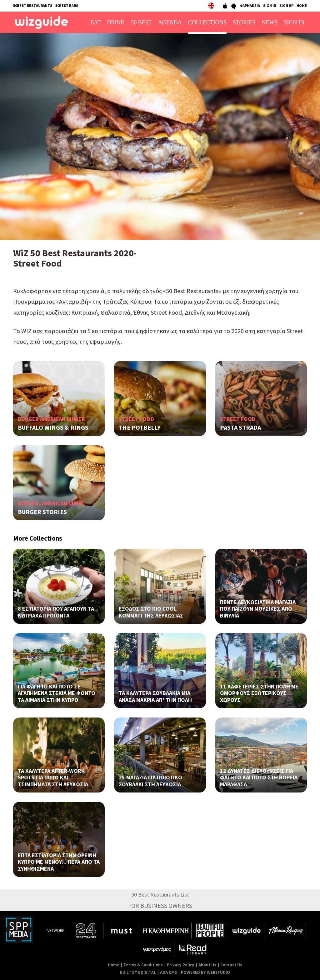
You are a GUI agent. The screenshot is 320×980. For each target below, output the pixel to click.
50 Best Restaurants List (160, 895)
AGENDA (170, 22)
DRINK (116, 22)
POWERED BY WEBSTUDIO (205, 972)
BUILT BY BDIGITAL (138, 972)
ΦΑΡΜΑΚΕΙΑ (250, 5)
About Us (207, 965)
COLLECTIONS (207, 22)
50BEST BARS (67, 5)
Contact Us (231, 965)
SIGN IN (270, 5)
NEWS (270, 22)
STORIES (244, 22)
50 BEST (141, 22)
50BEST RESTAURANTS (33, 5)
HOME (302, 5)
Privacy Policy (181, 965)
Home (114, 965)
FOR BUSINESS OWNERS (160, 905)
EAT (95, 22)
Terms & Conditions (143, 965)
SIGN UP (286, 5)
